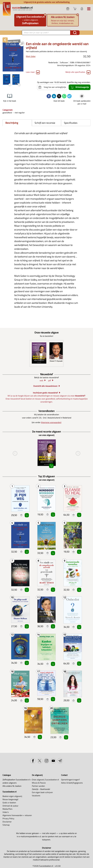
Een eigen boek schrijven (42, 792)
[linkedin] (54, 96)
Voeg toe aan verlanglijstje (21, 515)
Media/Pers (7, 809)
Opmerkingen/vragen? (70, 780)
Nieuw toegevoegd (10, 799)
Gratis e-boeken (9, 803)
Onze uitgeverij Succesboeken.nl (45, 780)
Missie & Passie (39, 783)
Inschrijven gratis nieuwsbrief (45, 393)
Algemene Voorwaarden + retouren (17, 815)
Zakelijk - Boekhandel (41, 789)
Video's (6, 812)
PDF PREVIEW (22, 44)
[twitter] (59, 96)
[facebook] (49, 96)
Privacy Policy (8, 818)
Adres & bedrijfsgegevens (72, 783)
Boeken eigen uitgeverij (12, 796)
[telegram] (69, 96)
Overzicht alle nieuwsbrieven (45, 386)
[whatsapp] (64, 96)
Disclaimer (7, 822)
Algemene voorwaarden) (51, 422)
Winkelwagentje (27, 515)
